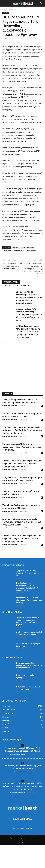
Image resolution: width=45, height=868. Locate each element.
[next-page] (8, 366)
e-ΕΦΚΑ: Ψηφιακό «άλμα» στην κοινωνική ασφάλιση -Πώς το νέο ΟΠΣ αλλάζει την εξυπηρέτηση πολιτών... (22, 561)
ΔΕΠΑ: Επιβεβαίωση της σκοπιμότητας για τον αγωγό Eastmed (12, 289)
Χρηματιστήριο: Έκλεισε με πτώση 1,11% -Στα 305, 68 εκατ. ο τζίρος (29, 596)
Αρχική (5, 9)
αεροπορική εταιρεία (28, 270)
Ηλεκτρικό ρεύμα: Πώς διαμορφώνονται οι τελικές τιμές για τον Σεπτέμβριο (29, 688)
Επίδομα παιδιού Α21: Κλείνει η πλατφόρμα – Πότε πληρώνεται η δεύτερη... (29, 623)
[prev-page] (4, 366)
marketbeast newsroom (10, 428)
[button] (4, 3)
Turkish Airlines (32, 273)
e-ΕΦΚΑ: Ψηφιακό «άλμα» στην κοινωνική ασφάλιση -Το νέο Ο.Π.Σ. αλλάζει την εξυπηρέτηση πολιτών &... (22, 486)
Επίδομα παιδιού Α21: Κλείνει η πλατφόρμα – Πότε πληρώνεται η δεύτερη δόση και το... (22, 470)
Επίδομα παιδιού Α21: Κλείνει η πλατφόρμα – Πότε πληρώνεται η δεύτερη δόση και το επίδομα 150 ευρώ (29, 337)
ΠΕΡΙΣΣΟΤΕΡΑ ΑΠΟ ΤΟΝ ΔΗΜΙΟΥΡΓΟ (18, 308)
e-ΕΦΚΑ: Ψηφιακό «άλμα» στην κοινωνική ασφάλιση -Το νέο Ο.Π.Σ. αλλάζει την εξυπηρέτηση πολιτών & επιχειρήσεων (28, 354)
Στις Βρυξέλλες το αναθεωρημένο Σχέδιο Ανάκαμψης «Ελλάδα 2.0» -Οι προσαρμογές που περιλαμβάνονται (29, 320)
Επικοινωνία (31, 861)
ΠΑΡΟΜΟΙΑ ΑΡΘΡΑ (11, 305)
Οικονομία (12, 9)
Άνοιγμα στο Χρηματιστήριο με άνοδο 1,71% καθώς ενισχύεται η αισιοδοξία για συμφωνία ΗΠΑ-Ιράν (22, 545)
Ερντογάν (16, 270)
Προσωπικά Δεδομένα (17, 861)
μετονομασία (7, 273)
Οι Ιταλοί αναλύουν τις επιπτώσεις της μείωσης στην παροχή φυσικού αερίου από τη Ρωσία (33, 291)
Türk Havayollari (19, 273)
